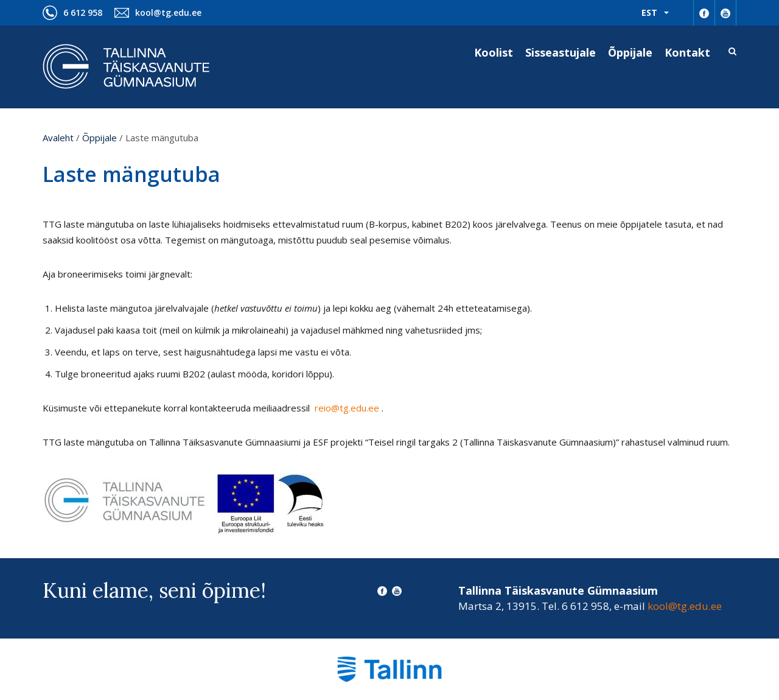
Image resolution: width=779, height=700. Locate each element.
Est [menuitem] (649, 12)
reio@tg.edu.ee (348, 408)
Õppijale (630, 52)
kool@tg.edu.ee (168, 12)
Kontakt (687, 52)
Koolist (494, 52)
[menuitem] (655, 13)
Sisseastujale (561, 52)
